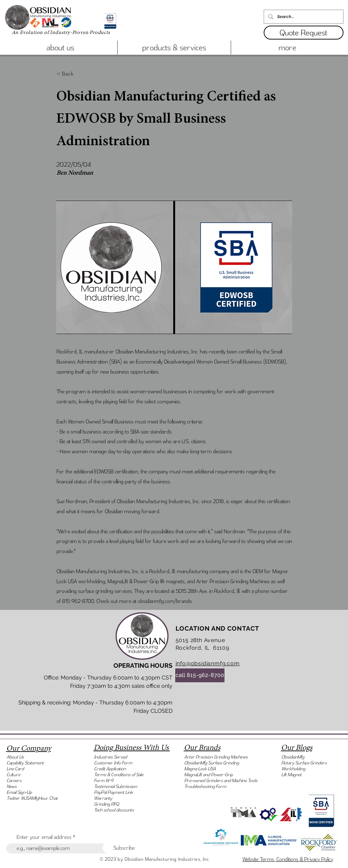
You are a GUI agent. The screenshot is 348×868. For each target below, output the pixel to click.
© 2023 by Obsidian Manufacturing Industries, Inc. (155, 859)
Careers (14, 781)
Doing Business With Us (132, 748)
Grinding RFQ (107, 804)
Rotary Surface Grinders (304, 763)
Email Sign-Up (19, 792)
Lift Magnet (291, 775)
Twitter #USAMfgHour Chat (32, 798)
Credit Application (110, 769)
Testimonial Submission (116, 786)
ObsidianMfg (293, 757)
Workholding (293, 769)
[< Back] (79, 74)
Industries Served (111, 757)
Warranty (103, 798)
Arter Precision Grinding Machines (216, 757)
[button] (304, 33)
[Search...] (303, 17)
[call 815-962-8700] (200, 675)
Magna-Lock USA (200, 769)
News (12, 786)
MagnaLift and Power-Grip (209, 775)
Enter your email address (44, 837)
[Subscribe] (124, 848)
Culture (13, 775)
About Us (15, 757)
